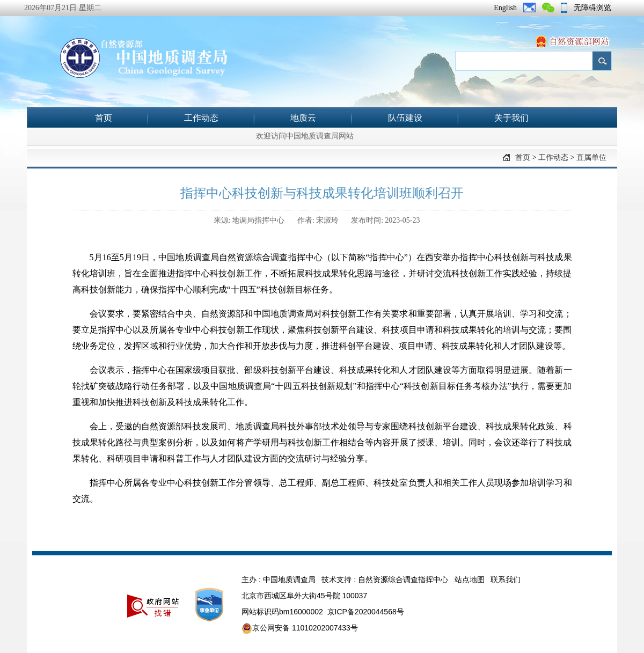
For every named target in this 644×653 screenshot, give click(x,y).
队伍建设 (405, 118)
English (505, 8)
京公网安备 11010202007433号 (300, 628)
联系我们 (506, 579)
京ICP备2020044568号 (366, 612)
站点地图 (470, 579)
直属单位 (591, 157)
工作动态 (201, 118)
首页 (104, 118)
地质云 (303, 118)
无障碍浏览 (592, 8)
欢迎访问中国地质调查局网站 (305, 136)
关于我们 (511, 118)
